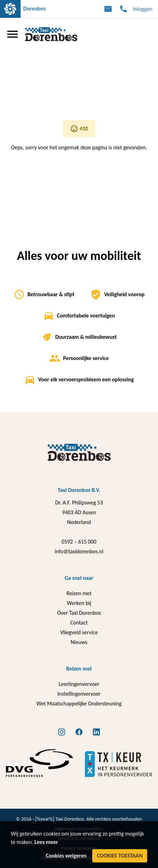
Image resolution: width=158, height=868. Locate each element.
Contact (79, 623)
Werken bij (79, 603)
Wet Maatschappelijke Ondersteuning (79, 704)
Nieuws (79, 642)
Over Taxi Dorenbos (79, 613)
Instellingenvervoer (79, 694)
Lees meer (46, 842)
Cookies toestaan (120, 856)
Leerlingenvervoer (79, 684)
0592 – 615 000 (79, 542)
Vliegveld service (79, 632)
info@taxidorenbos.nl (79, 551)
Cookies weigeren (66, 856)
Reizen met (79, 593)
